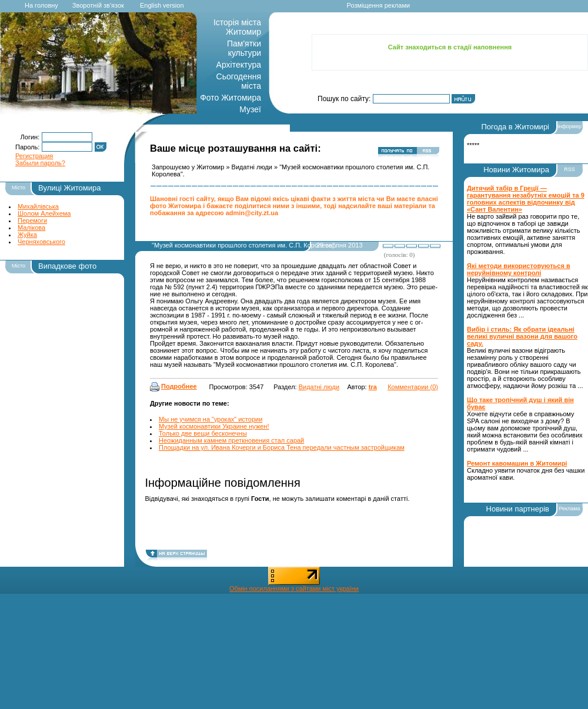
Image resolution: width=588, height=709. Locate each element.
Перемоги (32, 220)
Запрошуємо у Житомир (188, 167)
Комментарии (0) (413, 387)
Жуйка (27, 235)
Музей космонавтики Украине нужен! (214, 426)
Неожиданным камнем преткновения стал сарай (231, 440)
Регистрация (34, 156)
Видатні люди (252, 167)
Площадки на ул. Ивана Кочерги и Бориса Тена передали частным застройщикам (282, 447)
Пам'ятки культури (244, 48)
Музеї (250, 109)
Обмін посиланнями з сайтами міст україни (294, 588)
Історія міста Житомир (237, 27)
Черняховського (41, 242)
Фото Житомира (230, 98)
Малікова (31, 228)
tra (373, 387)
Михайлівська (38, 206)
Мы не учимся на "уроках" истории (211, 419)
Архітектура (239, 65)
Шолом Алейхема (44, 213)
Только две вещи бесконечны (203, 433)
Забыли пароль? (40, 163)
